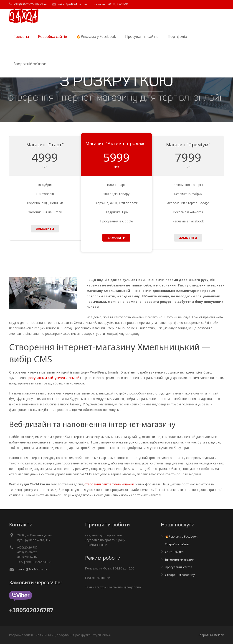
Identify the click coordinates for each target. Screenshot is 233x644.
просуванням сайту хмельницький (53, 378)
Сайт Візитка (174, 552)
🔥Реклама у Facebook (181, 536)
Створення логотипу (180, 575)
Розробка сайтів (177, 544)
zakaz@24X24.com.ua (73, 4)
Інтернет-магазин (180, 559)
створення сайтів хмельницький (109, 484)
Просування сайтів (179, 567)
